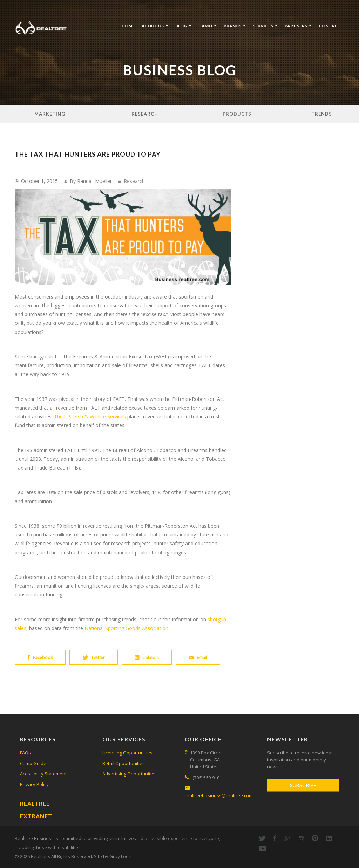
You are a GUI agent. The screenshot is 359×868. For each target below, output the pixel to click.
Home (128, 26)
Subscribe (303, 785)
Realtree (35, 803)
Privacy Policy (34, 784)
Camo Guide (33, 763)
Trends (322, 114)
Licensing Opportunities (127, 753)
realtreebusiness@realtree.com (219, 795)
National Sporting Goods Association (126, 628)
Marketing (50, 114)
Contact (330, 26)
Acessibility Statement (43, 774)
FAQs (25, 753)
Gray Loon (120, 856)
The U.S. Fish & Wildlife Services (90, 416)
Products (237, 114)
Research (145, 114)
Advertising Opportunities (130, 774)
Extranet (36, 816)
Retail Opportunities (124, 763)
